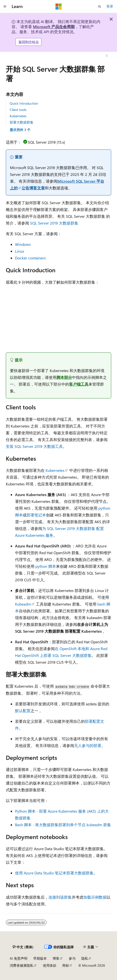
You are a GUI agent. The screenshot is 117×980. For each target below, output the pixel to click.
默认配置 (23, 711)
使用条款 (50, 965)
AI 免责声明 (19, 958)
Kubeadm (23, 604)
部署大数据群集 (22, 122)
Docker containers (30, 258)
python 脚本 (46, 566)
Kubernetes (18, 116)
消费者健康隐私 (22, 965)
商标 (66, 965)
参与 (72, 958)
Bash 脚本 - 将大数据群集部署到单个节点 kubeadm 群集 (63, 825)
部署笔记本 (36, 515)
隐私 (85, 958)
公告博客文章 (33, 188)
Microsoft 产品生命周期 (54, 27)
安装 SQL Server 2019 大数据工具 (34, 446)
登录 (110, 6)
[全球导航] (5, 7)
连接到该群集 (60, 897)
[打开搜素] (100, 7)
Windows (23, 244)
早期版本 (40, 958)
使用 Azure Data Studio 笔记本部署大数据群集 (54, 873)
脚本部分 (64, 377)
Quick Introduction (24, 103)
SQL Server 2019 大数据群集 (54, 223)
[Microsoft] (59, 7)
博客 (56, 958)
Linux (19, 251)
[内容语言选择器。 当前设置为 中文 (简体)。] (23, 947)
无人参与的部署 (88, 745)
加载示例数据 (95, 897)
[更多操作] (107, 56)
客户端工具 (79, 384)
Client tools (18, 110)
